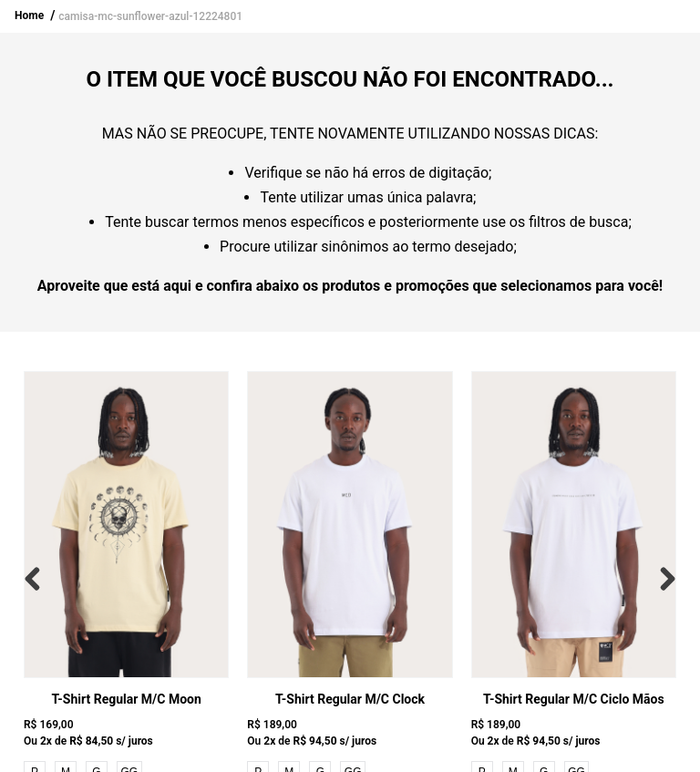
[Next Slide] (664, 579)
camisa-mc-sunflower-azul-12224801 (150, 16)
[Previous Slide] (36, 579)
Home (29, 15)
